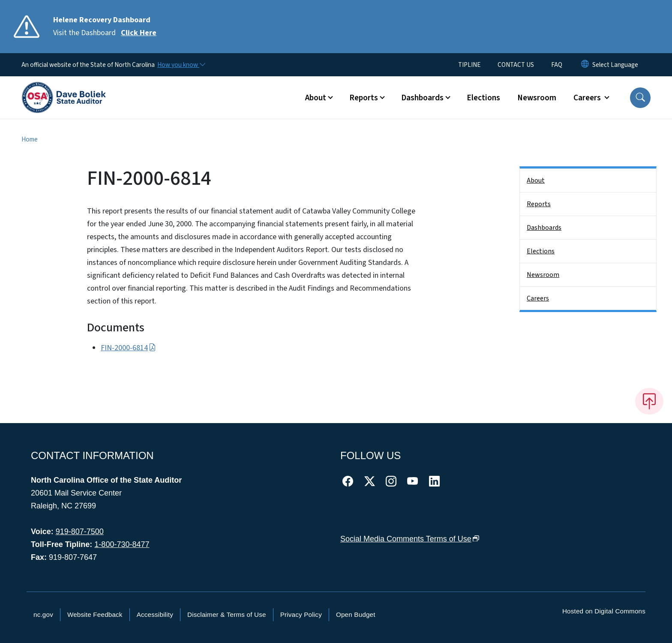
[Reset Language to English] (585, 65)
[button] (640, 98)
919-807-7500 (80, 532)
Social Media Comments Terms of (410, 539)
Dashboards (544, 228)
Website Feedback (95, 614)
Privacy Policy (301, 614)
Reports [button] (364, 98)
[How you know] (181, 65)
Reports (539, 204)
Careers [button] (588, 98)
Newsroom (537, 98)
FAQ (557, 65)
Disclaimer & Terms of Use (227, 614)
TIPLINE (469, 65)
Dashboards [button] (422, 98)
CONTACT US (516, 65)
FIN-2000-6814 (128, 348)
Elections (483, 98)
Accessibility (155, 614)
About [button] (316, 98)
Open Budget (356, 614)
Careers (538, 298)
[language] (615, 65)
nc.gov (43, 614)
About (536, 180)
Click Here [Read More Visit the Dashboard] (139, 33)
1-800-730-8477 (122, 544)
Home (30, 139)
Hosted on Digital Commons (604, 611)
